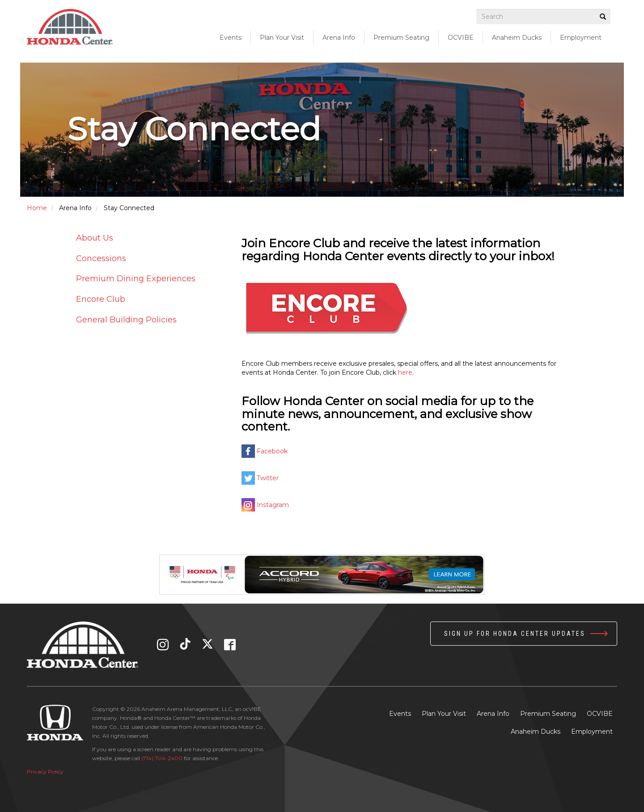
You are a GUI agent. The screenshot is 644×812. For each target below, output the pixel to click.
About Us (95, 238)
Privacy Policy (45, 772)
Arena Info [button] (339, 38)
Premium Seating (548, 714)
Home (37, 208)
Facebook (272, 451)
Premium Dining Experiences (136, 279)
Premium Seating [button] (401, 38)
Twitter (268, 478)
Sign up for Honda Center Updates (515, 634)
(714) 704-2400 (162, 758)
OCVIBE (461, 38)
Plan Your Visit (444, 714)
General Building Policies (126, 320)
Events (231, 38)
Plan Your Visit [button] (282, 38)
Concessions (101, 258)
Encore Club (101, 299)
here (405, 372)
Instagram (273, 505)
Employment (581, 38)
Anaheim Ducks (517, 38)
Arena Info (493, 714)
